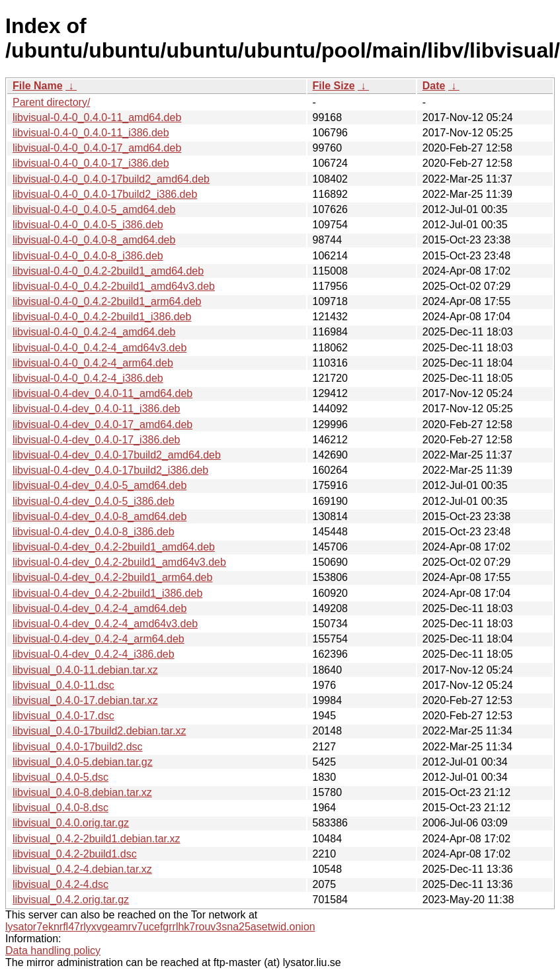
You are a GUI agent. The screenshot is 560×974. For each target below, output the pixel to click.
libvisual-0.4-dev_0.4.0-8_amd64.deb (100, 516)
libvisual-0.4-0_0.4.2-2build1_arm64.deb (107, 301)
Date (434, 86)
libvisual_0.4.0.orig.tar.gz (71, 823)
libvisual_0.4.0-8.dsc (60, 808)
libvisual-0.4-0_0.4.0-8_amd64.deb (94, 240)
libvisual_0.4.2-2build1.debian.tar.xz (97, 839)
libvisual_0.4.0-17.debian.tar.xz (85, 700)
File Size (334, 86)
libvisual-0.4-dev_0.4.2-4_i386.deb (94, 654)
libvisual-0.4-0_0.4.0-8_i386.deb (88, 256)
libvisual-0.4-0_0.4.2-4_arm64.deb (93, 363)
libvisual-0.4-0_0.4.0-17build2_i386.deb (105, 194)
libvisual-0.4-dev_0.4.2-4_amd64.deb (100, 608)
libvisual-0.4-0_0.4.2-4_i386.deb (88, 378)
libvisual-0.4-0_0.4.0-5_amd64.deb (94, 209)
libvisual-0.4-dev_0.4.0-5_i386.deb (94, 501)
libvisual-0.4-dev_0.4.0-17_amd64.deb (102, 424)
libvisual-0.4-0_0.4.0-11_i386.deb (91, 133)
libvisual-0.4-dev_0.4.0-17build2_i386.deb (110, 470)
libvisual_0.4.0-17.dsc (63, 716)
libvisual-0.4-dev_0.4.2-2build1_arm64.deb (112, 577)
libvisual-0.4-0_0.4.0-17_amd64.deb (97, 148)
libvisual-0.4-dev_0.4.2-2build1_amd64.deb (114, 547)
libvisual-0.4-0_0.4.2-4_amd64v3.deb (100, 348)
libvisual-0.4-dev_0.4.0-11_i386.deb (97, 409)
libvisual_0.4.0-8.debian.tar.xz (82, 792)
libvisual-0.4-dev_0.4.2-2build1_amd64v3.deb (119, 562)
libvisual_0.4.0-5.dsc (60, 777)
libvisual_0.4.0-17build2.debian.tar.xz (99, 731)
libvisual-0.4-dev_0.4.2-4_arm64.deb (99, 639)
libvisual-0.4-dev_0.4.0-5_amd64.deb (100, 485)
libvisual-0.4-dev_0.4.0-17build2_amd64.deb (117, 455)
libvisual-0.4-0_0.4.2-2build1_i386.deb (102, 317)
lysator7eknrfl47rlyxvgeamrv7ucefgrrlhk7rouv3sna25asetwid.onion (160, 927)
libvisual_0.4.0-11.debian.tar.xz (85, 670)
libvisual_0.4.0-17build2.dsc (78, 747)
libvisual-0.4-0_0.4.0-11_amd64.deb (97, 117)
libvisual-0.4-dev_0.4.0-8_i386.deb (94, 532)
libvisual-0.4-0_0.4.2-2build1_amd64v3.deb (114, 286)
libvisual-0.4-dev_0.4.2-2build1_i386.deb (107, 593)
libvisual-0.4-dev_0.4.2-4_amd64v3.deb (105, 624)
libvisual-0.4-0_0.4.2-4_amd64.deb (94, 332)
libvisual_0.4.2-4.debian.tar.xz (82, 869)
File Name (38, 86)
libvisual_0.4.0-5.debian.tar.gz (83, 762)
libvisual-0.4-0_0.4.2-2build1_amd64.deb (108, 271)
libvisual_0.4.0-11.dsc (63, 685)
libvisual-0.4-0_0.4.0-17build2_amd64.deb (111, 179)
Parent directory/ (51, 102)
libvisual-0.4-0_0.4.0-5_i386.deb (88, 225)
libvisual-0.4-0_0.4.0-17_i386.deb (91, 163)
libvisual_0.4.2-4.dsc (60, 884)
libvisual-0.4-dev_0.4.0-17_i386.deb (97, 440)
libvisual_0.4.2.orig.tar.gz (71, 900)
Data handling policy (53, 951)
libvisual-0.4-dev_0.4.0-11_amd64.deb (102, 393)
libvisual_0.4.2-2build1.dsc (75, 854)
